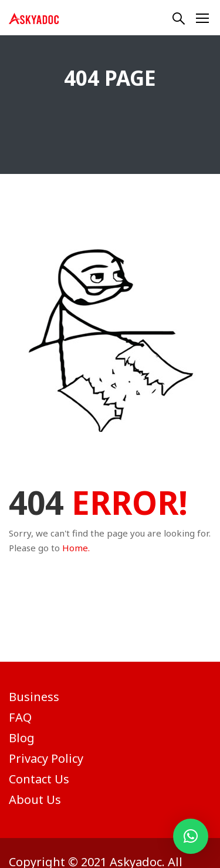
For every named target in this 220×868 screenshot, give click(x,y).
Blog (22, 738)
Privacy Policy (46, 758)
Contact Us (39, 779)
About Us (35, 800)
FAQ (20, 717)
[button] (191, 836)
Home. (76, 548)
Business (34, 697)
